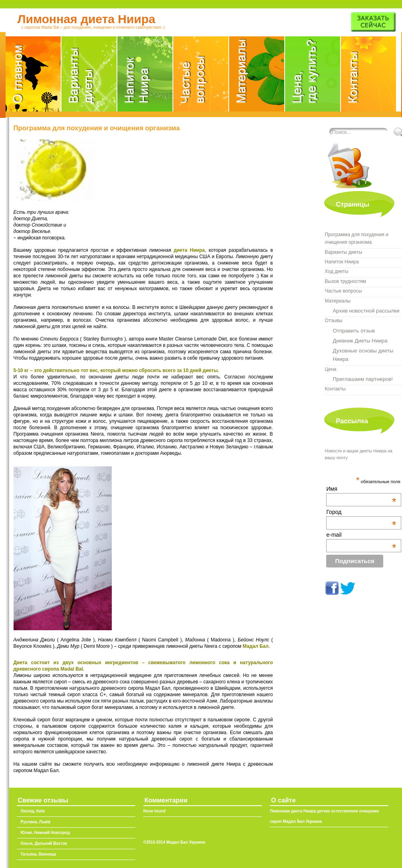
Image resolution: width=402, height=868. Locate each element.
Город (361, 512)
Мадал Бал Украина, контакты (368, 76)
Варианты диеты (89, 76)
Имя (361, 489)
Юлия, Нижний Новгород (46, 833)
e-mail (361, 535)
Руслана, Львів (36, 822)
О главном (34, 76)
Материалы (257, 76)
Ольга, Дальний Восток (44, 843)
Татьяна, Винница (39, 854)
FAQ (201, 76)
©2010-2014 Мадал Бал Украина (174, 842)
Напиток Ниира (145, 76)
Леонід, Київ (33, 811)
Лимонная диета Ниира (86, 19)
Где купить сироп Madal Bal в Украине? (313, 76)
